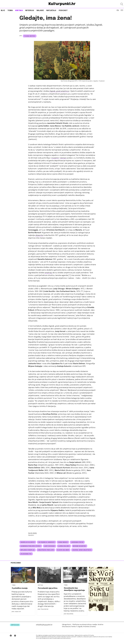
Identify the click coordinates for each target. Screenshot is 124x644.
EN (118, 10)
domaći (63, 158)
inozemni (55, 158)
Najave (40, 11)
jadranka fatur (77, 542)
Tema (10, 11)
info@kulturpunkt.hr (44, 625)
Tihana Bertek (30, 36)
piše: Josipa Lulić (16, 612)
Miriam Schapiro (80, 546)
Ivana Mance (63, 542)
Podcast (63, 11)
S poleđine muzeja (20, 588)
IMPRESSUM (15, 625)
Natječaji (51, 11)
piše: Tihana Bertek (43, 609)
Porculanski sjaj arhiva (48, 588)
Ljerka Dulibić (64, 546)
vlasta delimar (63, 550)
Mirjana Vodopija (28, 550)
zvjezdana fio (26, 554)
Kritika (19, 11)
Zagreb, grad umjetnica (59, 91)
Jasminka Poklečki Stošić (31, 546)
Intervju (30, 11)
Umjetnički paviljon (46, 550)
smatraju (48, 273)
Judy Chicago (49, 546)
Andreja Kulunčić (28, 542)
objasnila (39, 235)
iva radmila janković (46, 542)
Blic (3, 11)
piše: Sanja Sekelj (68, 614)
